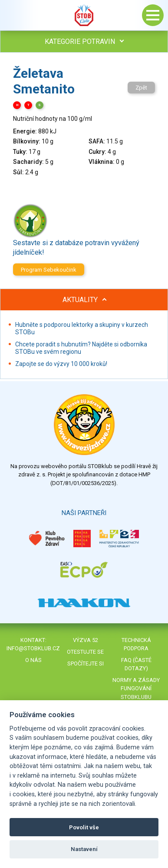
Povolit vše (84, 827)
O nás (33, 660)
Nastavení (84, 849)
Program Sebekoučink (49, 270)
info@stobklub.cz (33, 648)
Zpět (141, 88)
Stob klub (84, 15)
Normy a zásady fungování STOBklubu (136, 688)
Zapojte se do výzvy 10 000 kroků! (61, 364)
